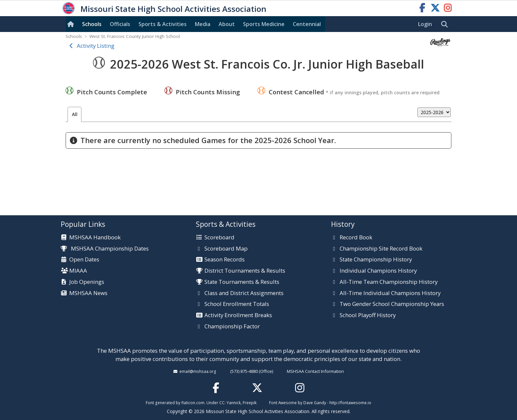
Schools (92, 24)
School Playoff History (368, 315)
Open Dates (84, 260)
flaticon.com (193, 403)
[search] (446, 24)
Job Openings (87, 282)
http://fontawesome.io (350, 403)
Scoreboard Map (226, 249)
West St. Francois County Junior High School (135, 36)
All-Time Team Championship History (389, 282)
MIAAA (78, 271)
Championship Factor (232, 327)
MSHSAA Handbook (95, 238)
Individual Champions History (378, 271)
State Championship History (376, 260)
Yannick (234, 403)
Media (203, 24)
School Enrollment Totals (237, 304)
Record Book (356, 238)
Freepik (250, 403)
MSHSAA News (88, 293)
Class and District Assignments (244, 293)
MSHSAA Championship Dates (105, 248)
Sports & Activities (163, 24)
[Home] (72, 24)
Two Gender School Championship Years (392, 304)
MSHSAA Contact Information (315, 371)
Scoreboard (219, 238)
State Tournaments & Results (242, 282)
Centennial (307, 24)
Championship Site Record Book (381, 249)
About (227, 24)
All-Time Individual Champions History (390, 293)
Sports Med (264, 24)
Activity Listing (96, 46)
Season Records (225, 260)
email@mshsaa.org (198, 371)
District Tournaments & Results (245, 271)
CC (222, 403)
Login (425, 24)
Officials (120, 24)
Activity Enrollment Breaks (238, 315)
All (75, 114)
